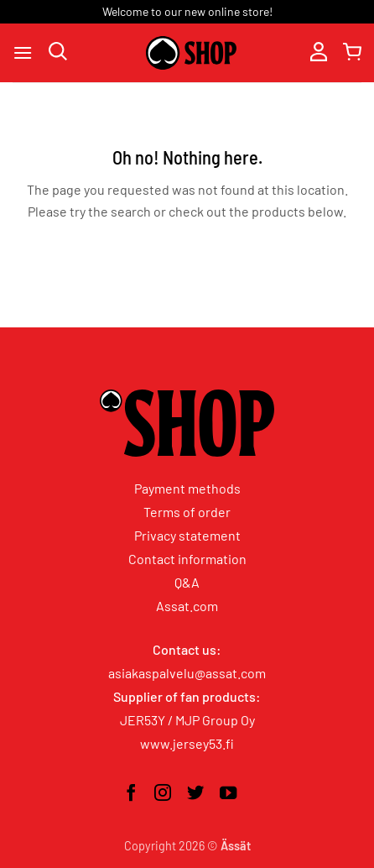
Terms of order (187, 512)
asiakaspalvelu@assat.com (187, 673)
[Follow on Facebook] (131, 794)
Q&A (187, 582)
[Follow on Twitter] (195, 794)
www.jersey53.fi (187, 743)
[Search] (58, 52)
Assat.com (187, 606)
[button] (23, 52)
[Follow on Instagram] (163, 794)
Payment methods (187, 488)
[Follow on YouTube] (228, 794)
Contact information (187, 559)
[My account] (319, 53)
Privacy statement (187, 535)
